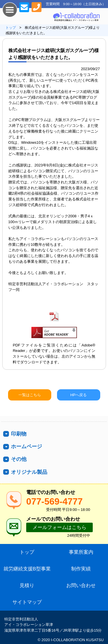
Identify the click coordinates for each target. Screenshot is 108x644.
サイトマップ (27, 602)
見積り (27, 585)
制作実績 (81, 569)
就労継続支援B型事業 (27, 569)
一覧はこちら (30, 395)
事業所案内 (81, 552)
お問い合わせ (81, 585)
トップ (11, 28)
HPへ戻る (78, 395)
